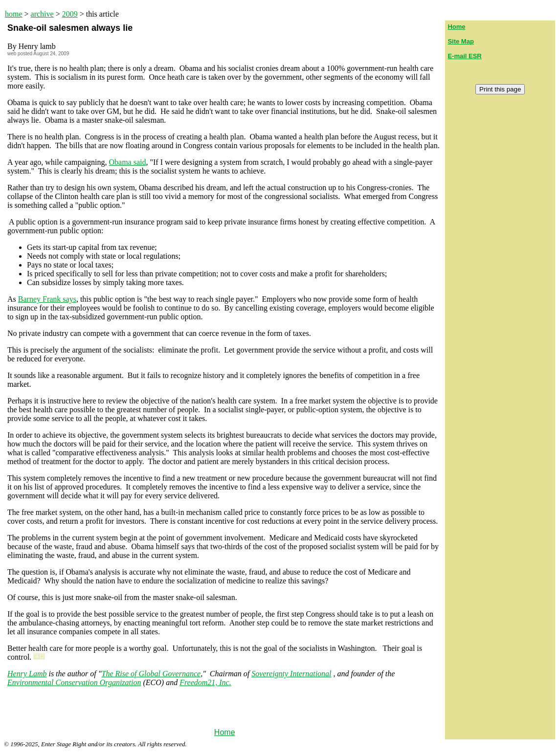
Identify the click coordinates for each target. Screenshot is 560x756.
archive (42, 14)
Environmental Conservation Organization (74, 682)
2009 (70, 14)
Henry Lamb (27, 674)
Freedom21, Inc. (205, 682)
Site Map (460, 41)
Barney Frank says (47, 299)
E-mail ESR (464, 56)
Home (225, 732)
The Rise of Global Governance (151, 674)
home (14, 14)
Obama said (128, 162)
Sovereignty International (291, 674)
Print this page (500, 89)
